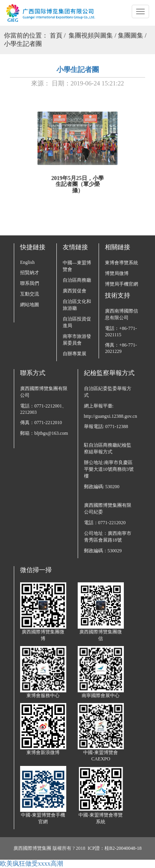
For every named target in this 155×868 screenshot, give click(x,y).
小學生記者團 (23, 44)
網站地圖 (30, 305)
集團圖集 (131, 35)
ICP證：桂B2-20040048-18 (115, 848)
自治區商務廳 (77, 280)
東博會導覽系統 (121, 263)
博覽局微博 (117, 273)
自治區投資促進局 (77, 322)
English (27, 262)
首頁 (56, 35)
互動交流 (30, 294)
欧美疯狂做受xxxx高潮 (32, 863)
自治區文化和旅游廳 (77, 305)
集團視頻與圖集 (91, 35)
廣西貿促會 (75, 291)
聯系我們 (30, 283)
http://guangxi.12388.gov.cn (110, 416)
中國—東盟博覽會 (77, 266)
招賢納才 (30, 273)
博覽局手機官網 (121, 284)
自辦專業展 (75, 354)
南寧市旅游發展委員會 (77, 340)
